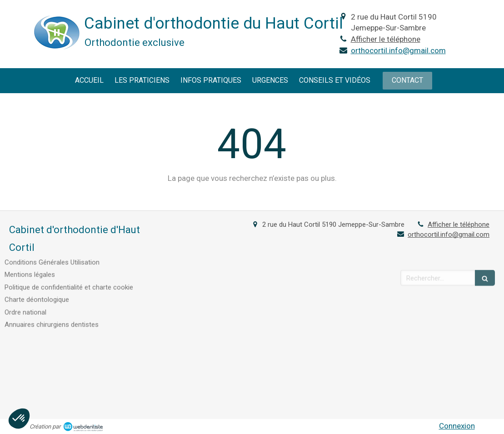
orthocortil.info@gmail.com (398, 50)
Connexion (457, 426)
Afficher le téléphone (386, 39)
